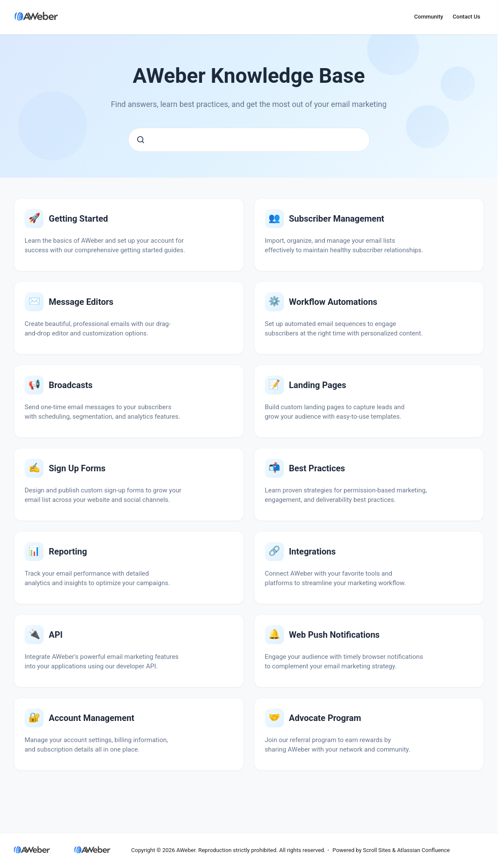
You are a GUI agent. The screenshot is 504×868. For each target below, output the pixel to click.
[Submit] (141, 140)
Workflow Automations (333, 302)
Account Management (91, 718)
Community (429, 17)
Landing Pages (318, 385)
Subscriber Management (337, 219)
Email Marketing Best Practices (317, 468)
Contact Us (466, 17)
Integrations (313, 552)
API (56, 635)
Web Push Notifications (334, 635)
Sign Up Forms (77, 468)
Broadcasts (71, 385)
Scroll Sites (377, 850)
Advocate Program (325, 718)
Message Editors (81, 302)
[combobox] (249, 140)
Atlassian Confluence (423, 850)
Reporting (68, 552)
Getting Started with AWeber (78, 219)
